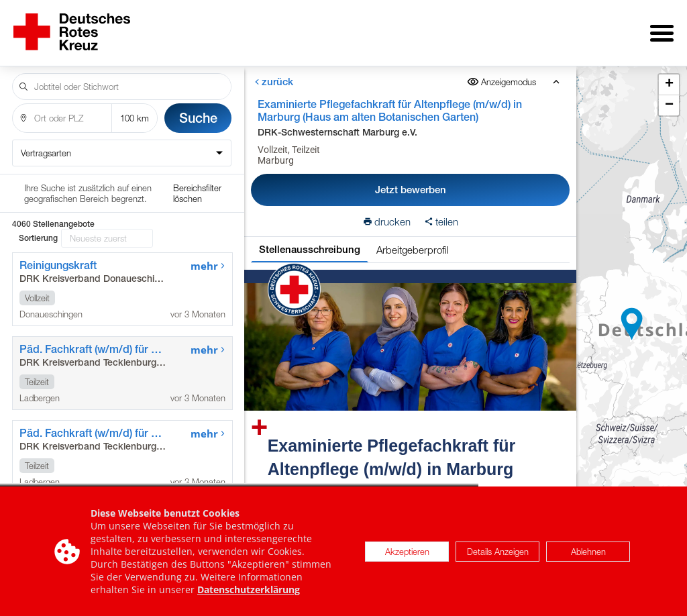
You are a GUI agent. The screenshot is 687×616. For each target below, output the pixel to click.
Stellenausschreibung (309, 240)
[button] (632, 319)
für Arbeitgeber (382, 28)
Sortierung (38, 191)
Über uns (289, 28)
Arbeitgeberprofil (412, 240)
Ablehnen (588, 552)
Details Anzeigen (498, 552)
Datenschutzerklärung (249, 589)
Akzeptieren (407, 552)
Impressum (633, 28)
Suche (198, 108)
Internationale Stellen (513, 28)
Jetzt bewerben (410, 180)
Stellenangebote (192, 28)
